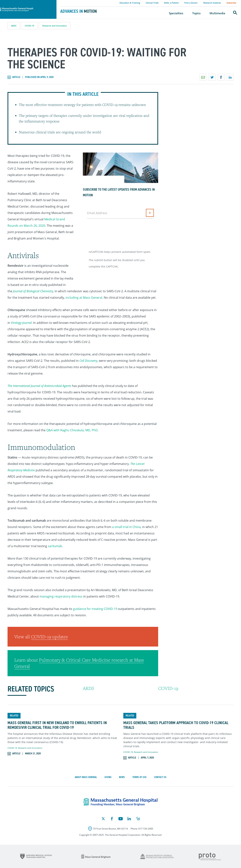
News (122, 777)
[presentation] (116, 233)
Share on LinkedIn (230, 77)
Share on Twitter (212, 77)
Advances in (79, 11)
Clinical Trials (152, 3)
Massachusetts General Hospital (23, 2)
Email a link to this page (203, 77)
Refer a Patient (171, 3)
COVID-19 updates (49, 637)
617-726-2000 (146, 829)
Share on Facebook (221, 77)
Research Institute (212, 3)
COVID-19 (29, 26)
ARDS (14, 26)
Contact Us (160, 777)
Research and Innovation (55, 26)
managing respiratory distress (61, 596)
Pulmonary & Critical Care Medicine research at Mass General (79, 663)
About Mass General (86, 777)
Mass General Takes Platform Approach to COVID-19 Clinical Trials (176, 725)
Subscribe (231, 3)
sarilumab (55, 546)
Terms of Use (139, 777)
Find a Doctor (191, 3)
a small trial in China (126, 527)
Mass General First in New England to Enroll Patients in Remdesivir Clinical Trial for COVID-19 (57, 725)
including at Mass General (84, 298)
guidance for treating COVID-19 (95, 609)
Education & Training (130, 3)
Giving (108, 777)
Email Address (97, 213)
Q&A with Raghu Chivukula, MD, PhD (72, 430)
